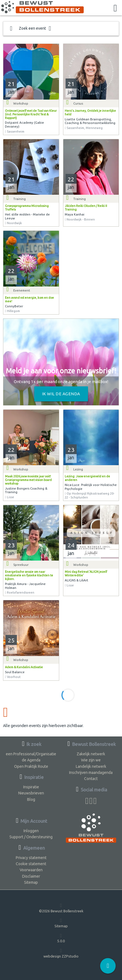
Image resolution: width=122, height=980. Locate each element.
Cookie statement (31, 864)
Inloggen (31, 831)
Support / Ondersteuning (31, 837)
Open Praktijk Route (31, 766)
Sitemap (31, 882)
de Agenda (31, 760)
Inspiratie (31, 787)
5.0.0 (61, 938)
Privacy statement (31, 858)
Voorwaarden (31, 870)
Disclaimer (31, 876)
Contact (91, 779)
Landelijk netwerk (91, 766)
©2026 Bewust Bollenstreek (61, 908)
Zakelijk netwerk (91, 754)
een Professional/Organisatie (31, 754)
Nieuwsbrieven (31, 793)
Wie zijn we (91, 760)
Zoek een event (30, 29)
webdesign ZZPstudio (61, 953)
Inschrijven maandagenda (91, 773)
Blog (31, 799)
